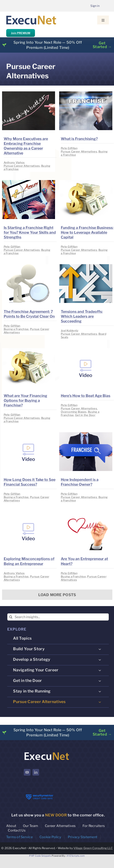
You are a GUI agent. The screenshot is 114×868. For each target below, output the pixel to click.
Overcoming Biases (74, 412)
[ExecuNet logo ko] (47, 752)
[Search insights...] (58, 617)
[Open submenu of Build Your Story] (100, 649)
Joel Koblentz (70, 330)
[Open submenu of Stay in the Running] (100, 691)
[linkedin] (36, 772)
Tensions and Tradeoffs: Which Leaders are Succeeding (82, 316)
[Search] (11, 617)
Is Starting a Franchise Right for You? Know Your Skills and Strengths (30, 232)
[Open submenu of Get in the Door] (100, 681)
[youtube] (27, 772)
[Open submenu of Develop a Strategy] (100, 660)
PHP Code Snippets (40, 856)
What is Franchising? (79, 139)
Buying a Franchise (16, 329)
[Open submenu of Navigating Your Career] (100, 670)
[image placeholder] (29, 93)
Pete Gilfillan (69, 148)
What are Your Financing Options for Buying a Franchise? (25, 400)
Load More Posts (57, 595)
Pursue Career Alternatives (22, 166)
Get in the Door (85, 415)
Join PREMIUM (21, 33)
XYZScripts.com (76, 856)
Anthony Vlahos (14, 162)
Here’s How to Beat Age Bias (86, 396)
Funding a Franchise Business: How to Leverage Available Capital (87, 232)
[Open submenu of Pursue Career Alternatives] (100, 702)
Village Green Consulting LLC (93, 848)
